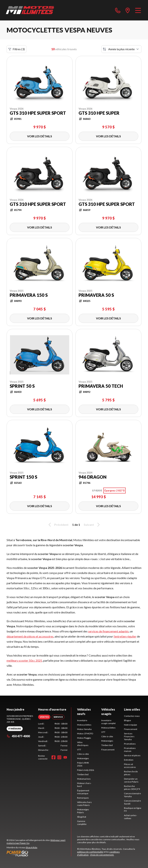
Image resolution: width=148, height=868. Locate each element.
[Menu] (138, 10)
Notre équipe (131, 725)
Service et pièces (132, 755)
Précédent (58, 525)
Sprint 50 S (22, 386)
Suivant (92, 525)
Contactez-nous (132, 716)
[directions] (128, 10)
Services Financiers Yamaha (129, 736)
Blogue (127, 720)
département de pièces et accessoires (30, 636)
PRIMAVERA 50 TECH (101, 386)
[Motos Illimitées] (30, 10)
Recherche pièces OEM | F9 (132, 788)
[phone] (118, 10)
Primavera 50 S (96, 295)
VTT (79, 750)
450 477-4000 (18, 736)
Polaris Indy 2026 (86, 770)
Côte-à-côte (83, 754)
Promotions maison (130, 750)
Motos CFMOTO (85, 733)
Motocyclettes (84, 725)
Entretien (129, 760)
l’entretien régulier (125, 636)
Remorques (83, 798)
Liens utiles (132, 709)
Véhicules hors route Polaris (84, 804)
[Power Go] (39, 853)
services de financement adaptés (108, 631)
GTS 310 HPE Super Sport (38, 113)
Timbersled (83, 774)
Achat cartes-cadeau (131, 817)
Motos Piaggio (84, 738)
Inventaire (82, 720)
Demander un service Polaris (131, 780)
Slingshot (82, 817)
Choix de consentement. (102, 855)
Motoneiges (83, 758)
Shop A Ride (32, 847)
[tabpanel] (53, 737)
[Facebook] (53, 757)
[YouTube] (65, 757)
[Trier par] (121, 49)
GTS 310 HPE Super (99, 113)
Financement (108, 750)
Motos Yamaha (84, 729)
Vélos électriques (83, 744)
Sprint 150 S (23, 477)
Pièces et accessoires (130, 766)
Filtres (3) (16, 49)
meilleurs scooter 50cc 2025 (24, 660)
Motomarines (84, 779)
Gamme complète (82, 823)
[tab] (44, 717)
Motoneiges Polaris (83, 811)
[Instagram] (59, 757)
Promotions (130, 744)
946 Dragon (92, 477)
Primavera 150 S (29, 295)
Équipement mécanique (83, 792)
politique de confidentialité (90, 852)
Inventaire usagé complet (108, 722)
